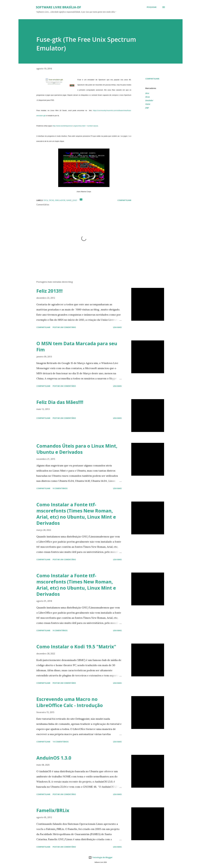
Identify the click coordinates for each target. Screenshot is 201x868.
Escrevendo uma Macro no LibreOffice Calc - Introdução (70, 702)
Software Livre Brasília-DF (58, 7)
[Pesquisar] (152, 7)
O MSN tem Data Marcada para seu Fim (77, 347)
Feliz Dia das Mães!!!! (60, 402)
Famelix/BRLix (53, 810)
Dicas (148, 97)
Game (148, 104)
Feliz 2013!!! (49, 291)
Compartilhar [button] (152, 79)
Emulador (149, 100)
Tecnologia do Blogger (100, 857)
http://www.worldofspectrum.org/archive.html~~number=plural (75, 126)
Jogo (147, 108)
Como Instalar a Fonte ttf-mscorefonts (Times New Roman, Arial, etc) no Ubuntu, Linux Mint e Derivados (76, 514)
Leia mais (117, 327)
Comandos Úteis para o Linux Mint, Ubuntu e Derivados (77, 449)
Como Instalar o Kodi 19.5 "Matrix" (76, 647)
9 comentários (60, 488)
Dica (147, 93)
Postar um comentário (64, 327)
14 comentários (61, 742)
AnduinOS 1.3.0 (54, 758)
